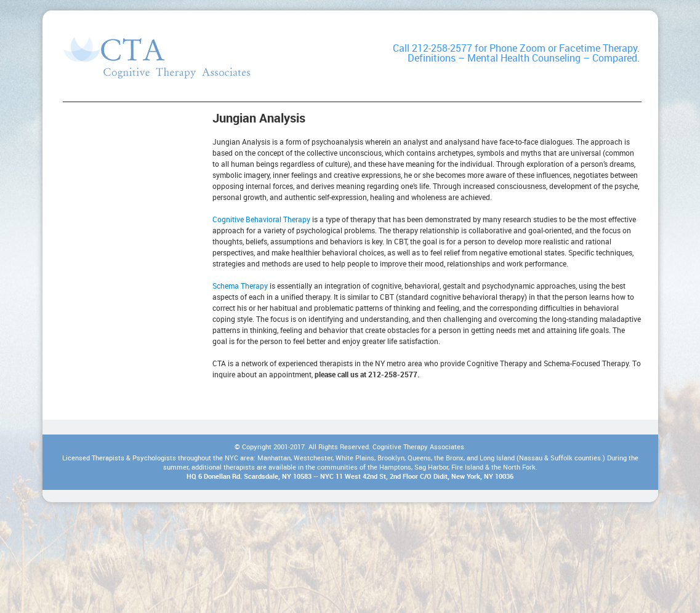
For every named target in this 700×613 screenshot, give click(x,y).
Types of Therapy (157, 58)
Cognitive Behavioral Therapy (261, 219)
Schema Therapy (240, 286)
